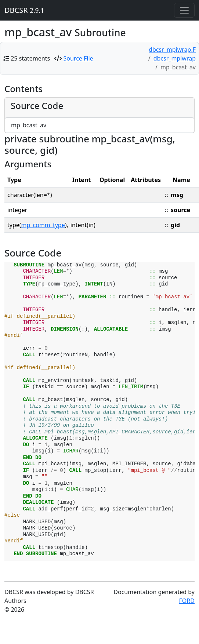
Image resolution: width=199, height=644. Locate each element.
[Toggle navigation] (184, 10)
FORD (187, 601)
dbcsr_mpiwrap (175, 58)
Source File (78, 58)
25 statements (30, 58)
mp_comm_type (43, 225)
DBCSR (24, 10)
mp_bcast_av (29, 125)
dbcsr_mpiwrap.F (172, 50)
